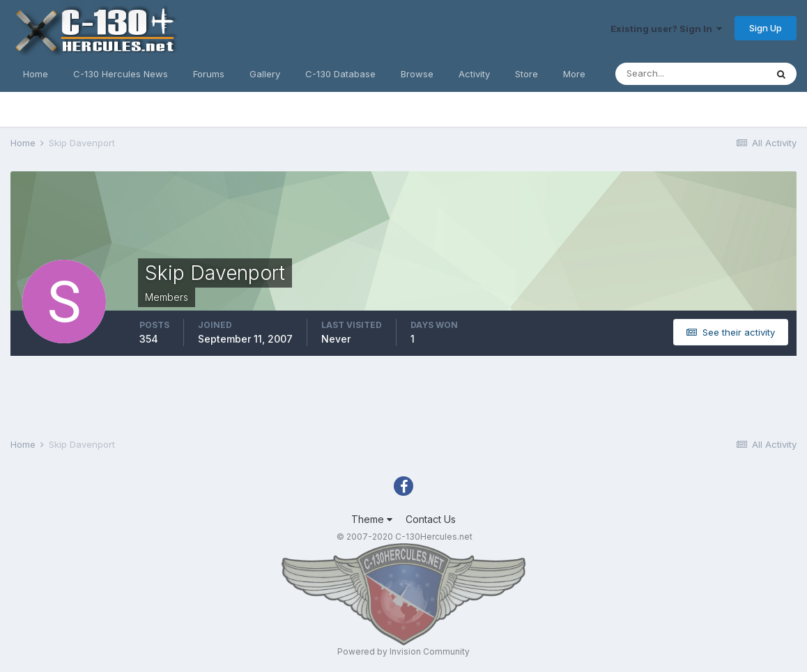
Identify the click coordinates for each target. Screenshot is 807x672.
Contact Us (431, 519)
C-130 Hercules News (121, 74)
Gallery (265, 74)
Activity (474, 74)
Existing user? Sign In (666, 29)
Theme (372, 519)
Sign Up (766, 28)
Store (527, 74)
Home (36, 74)
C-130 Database (340, 74)
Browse (417, 74)
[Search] (691, 74)
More (574, 74)
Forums (209, 74)
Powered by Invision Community (403, 651)
